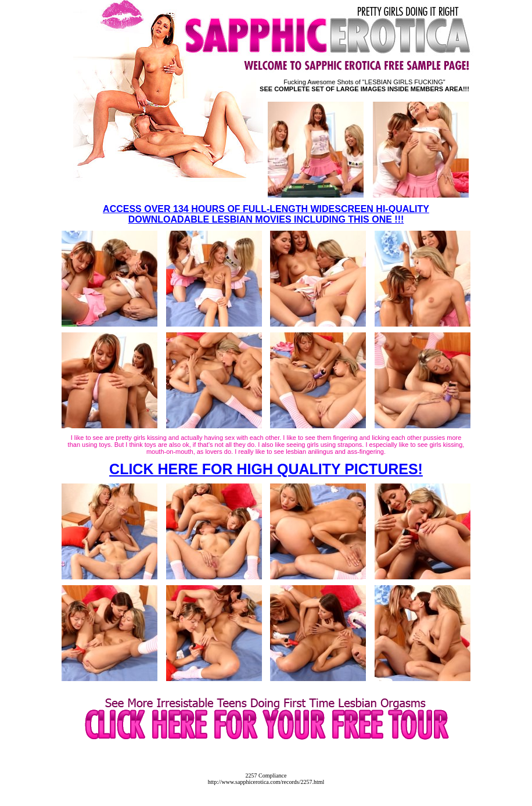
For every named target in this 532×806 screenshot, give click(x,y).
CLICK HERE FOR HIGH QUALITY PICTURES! (266, 469)
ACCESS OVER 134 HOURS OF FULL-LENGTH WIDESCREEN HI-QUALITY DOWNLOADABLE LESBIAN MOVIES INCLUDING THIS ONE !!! (266, 214)
